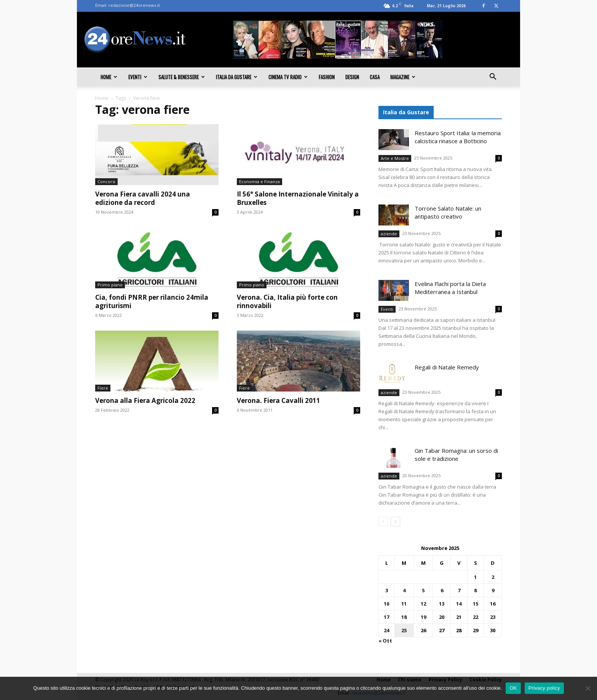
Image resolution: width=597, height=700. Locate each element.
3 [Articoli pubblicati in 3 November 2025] (387, 590)
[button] (493, 77)
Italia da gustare (237, 77)
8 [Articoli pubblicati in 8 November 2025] (475, 590)
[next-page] (395, 522)
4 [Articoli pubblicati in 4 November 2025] (404, 590)
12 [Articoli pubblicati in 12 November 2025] (423, 604)
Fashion (327, 77)
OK (513, 688)
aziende (389, 234)
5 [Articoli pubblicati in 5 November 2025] (423, 590)
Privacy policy (544, 688)
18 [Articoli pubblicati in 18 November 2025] (404, 617)
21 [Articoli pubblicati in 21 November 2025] (459, 617)
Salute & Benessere (182, 77)
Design (352, 77)
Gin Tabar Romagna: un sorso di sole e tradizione (456, 455)
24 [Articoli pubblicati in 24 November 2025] (386, 630)
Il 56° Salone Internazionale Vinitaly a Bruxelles (298, 198)
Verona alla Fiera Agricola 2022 (145, 400)
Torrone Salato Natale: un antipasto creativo (448, 212)
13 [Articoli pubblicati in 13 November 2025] (442, 604)
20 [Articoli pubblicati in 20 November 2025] (442, 617)
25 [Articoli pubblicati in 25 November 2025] (404, 630)
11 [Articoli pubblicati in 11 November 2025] (404, 604)
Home (109, 77)
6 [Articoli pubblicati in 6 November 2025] (442, 590)
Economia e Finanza (259, 181)
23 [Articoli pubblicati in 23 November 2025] (493, 617)
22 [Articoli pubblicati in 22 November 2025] (476, 617)
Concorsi (106, 181)
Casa (375, 77)
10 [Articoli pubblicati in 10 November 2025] (386, 604)
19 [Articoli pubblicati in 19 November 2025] (423, 617)
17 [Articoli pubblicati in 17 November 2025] (386, 617)
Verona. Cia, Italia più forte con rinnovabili (287, 301)
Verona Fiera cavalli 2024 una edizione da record (143, 198)
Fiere (103, 388)
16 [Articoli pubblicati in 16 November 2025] (493, 604)
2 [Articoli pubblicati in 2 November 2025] (493, 577)
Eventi (138, 77)
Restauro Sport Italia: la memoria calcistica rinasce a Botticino (458, 137)
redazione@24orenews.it (134, 5)
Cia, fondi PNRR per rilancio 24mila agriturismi (152, 301)
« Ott (385, 641)
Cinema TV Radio (288, 77)
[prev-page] (383, 522)
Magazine (403, 77)
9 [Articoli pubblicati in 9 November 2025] (493, 590)
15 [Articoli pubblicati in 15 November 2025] (476, 604)
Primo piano (110, 285)
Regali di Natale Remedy (447, 367)
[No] (587, 688)
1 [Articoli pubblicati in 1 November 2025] (475, 577)
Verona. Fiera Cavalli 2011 (279, 400)
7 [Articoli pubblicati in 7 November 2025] (459, 590)
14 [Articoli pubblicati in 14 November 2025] (459, 604)
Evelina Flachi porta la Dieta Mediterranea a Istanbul (450, 288)
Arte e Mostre (395, 158)
